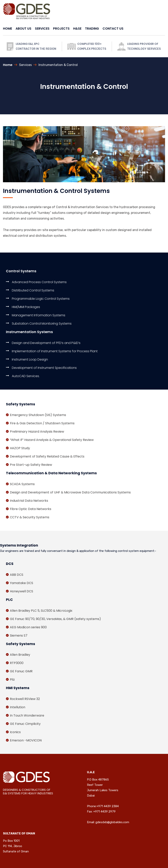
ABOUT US (23, 29)
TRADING (92, 29)
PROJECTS (61, 29)
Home (8, 65)
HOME (7, 29)
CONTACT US (113, 29)
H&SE (77, 29)
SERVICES (42, 29)
